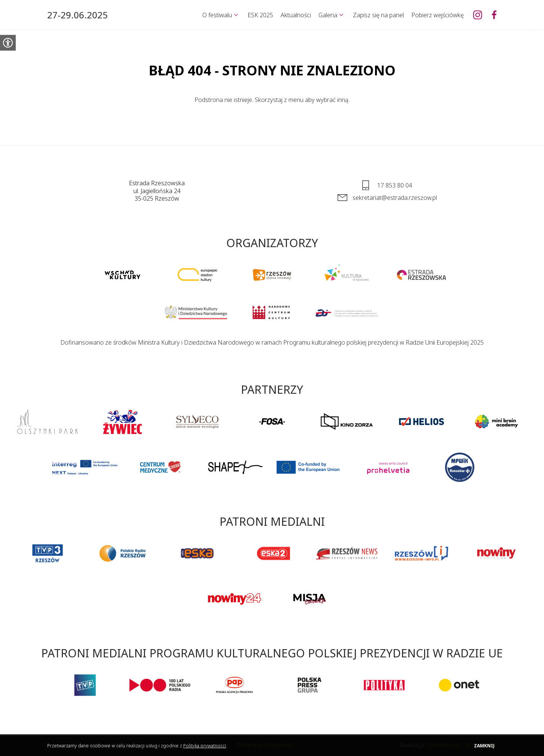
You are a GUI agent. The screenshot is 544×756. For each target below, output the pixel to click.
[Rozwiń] (236, 15)
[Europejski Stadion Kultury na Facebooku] (494, 15)
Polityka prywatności (205, 746)
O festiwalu (217, 15)
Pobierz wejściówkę (438, 15)
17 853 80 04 (395, 185)
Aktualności (296, 15)
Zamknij (484, 746)
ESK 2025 (260, 15)
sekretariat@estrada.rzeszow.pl (395, 198)
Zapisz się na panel (378, 15)
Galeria (328, 15)
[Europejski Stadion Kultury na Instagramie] (478, 15)
